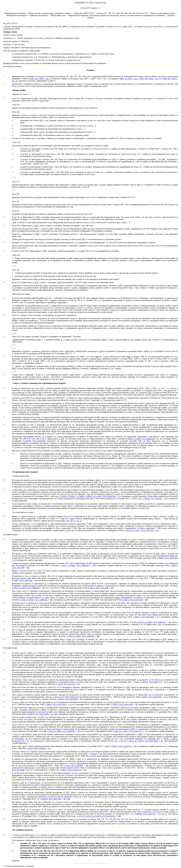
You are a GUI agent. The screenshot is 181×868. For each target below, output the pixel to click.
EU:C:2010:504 (109, 496)
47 (169, 622)
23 (78, 684)
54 (163, 814)
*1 (99, 8)
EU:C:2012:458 (171, 558)
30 (87, 766)
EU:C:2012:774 (155, 682)
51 (119, 496)
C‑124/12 (174, 768)
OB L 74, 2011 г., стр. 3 (129, 79)
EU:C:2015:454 (71, 699)
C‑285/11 (144, 682)
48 (112, 588)
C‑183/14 (60, 699)
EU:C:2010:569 (39, 441)
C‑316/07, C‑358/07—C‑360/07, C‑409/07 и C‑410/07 (81, 496)
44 (28, 568)
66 (79, 731)
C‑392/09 (27, 441)
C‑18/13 (59, 684)
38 (135, 746)
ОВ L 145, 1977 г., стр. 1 (71, 521)
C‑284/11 (161, 558)
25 (165, 682)
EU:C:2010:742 (55, 799)
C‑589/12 (63, 770)
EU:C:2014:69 (69, 684)
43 (14, 560)
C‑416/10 (147, 498)
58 (165, 498)
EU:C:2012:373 (147, 530)
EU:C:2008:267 (148, 439)
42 (56, 714)
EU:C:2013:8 (156, 498)
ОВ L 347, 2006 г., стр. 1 (40, 79)
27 (49, 748)
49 (146, 600)
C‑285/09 (44, 799)
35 (157, 530)
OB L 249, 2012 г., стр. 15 (150, 79)
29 (112, 756)
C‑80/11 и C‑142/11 (133, 530)
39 (94, 565)
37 (32, 741)
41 (52, 714)
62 (165, 697)
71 (69, 704)
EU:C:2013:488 (18, 770)
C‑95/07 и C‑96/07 (134, 439)
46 (36, 580)
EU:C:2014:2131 (75, 770)
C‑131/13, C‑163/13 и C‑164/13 (131, 741)
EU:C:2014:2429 (126, 704)
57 (146, 731)
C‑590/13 (115, 704)
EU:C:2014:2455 (151, 741)
